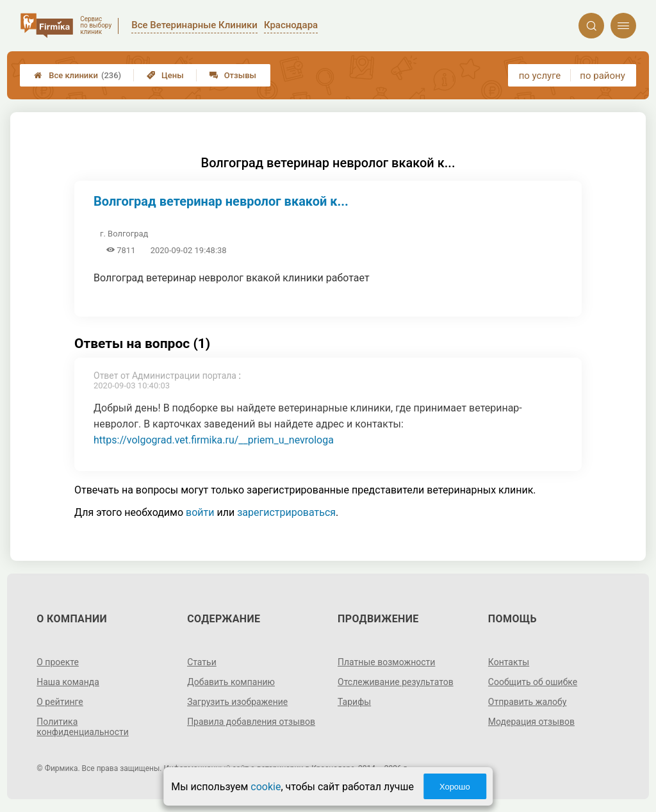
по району (602, 76)
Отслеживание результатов (396, 682)
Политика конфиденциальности (83, 727)
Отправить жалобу (528, 702)
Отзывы (233, 75)
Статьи (202, 662)
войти (200, 512)
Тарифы (354, 702)
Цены (165, 75)
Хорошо (455, 787)
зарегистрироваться (286, 512)
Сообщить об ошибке (533, 682)
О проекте (58, 662)
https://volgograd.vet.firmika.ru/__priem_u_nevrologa (214, 440)
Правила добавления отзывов (251, 722)
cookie (266, 787)
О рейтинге (60, 702)
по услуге (540, 76)
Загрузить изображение (237, 702)
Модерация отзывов (531, 722)
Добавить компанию (231, 682)
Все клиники (78, 75)
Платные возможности (386, 662)
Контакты (509, 662)
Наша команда (68, 682)
